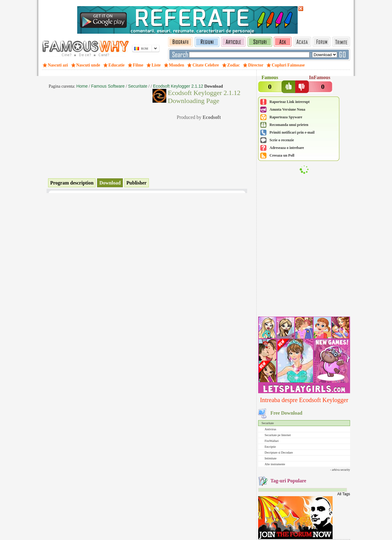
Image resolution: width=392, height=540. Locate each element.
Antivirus (270, 429)
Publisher (137, 183)
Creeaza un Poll (282, 155)
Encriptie (270, 447)
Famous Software (108, 86)
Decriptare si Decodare (279, 453)
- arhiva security (340, 470)
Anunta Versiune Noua (287, 109)
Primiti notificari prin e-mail (292, 132)
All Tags (344, 494)
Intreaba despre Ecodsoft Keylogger (304, 400)
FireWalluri (272, 441)
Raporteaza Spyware (286, 117)
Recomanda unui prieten (289, 125)
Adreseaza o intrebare (287, 148)
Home (82, 86)
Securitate (268, 423)
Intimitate (271, 458)
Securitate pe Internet (278, 435)
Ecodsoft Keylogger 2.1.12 (178, 86)
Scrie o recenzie (282, 140)
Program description (72, 183)
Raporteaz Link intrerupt (290, 102)
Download (110, 183)
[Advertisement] (304, 275)
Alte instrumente (275, 464)
